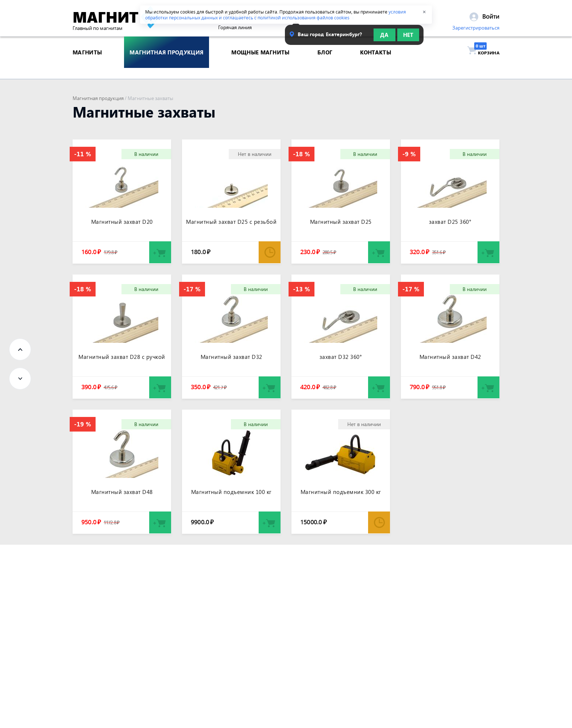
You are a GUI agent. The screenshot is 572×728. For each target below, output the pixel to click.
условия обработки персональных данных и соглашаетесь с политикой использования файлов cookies (276, 15)
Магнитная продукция (98, 98)
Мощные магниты (260, 64)
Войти (484, 19)
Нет (408, 37)
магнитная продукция (167, 64)
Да (384, 37)
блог (325, 64)
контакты (375, 64)
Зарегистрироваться (476, 30)
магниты (87, 64)
